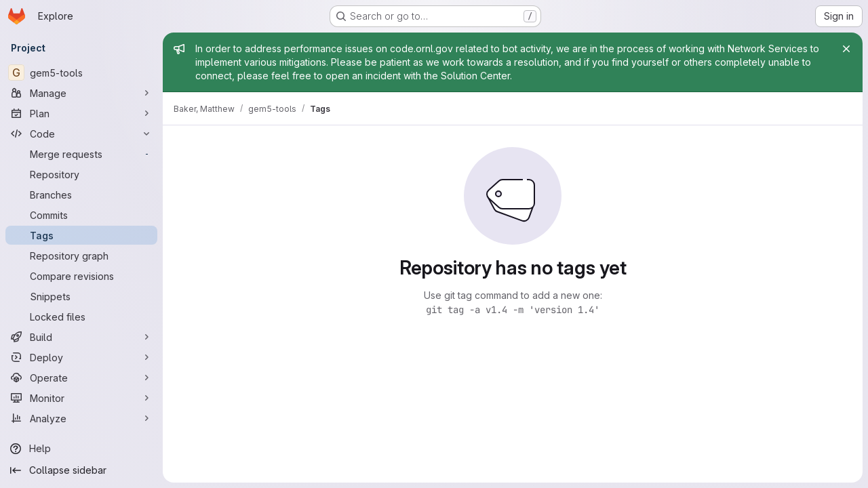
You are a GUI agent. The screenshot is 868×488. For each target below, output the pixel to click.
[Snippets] (81, 296)
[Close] (846, 49)
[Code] (81, 134)
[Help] (81, 449)
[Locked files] (81, 317)
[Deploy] (81, 357)
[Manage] (81, 93)
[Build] (81, 337)
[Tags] (81, 235)
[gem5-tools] (81, 73)
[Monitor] (81, 398)
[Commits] (81, 215)
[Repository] (81, 174)
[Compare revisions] (81, 276)
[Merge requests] (81, 154)
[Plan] (81, 113)
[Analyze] (81, 418)
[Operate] (81, 378)
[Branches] (81, 195)
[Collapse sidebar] (81, 470)
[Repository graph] (81, 256)
